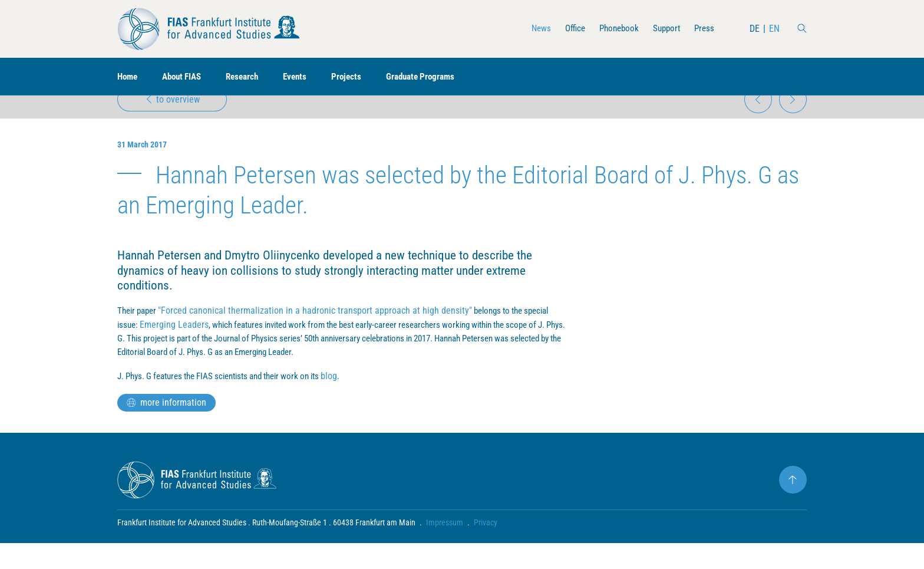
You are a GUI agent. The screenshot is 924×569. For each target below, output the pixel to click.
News (532, 29)
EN (774, 29)
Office (568, 29)
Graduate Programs (436, 77)
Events (306, 77)
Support (664, 29)
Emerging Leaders (176, 349)
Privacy (486, 548)
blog (353, 402)
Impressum (445, 548)
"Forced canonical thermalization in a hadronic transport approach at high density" (320, 335)
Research (250, 77)
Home (128, 77)
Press (704, 29)
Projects (359, 77)
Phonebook (614, 29)
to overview (173, 116)
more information (167, 428)
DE (755, 29)
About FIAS (186, 77)
